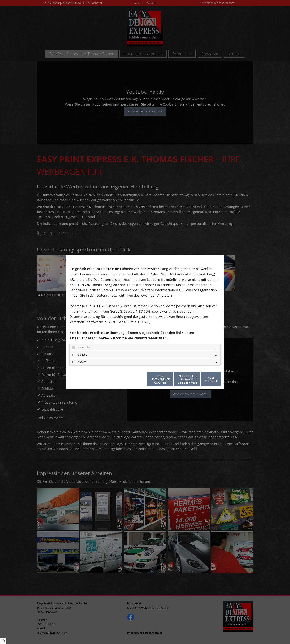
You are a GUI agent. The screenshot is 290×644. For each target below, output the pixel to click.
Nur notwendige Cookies (134, 379)
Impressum (103, 379)
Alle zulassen (204, 379)
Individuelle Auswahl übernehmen (169, 379)
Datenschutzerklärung (81, 379)
